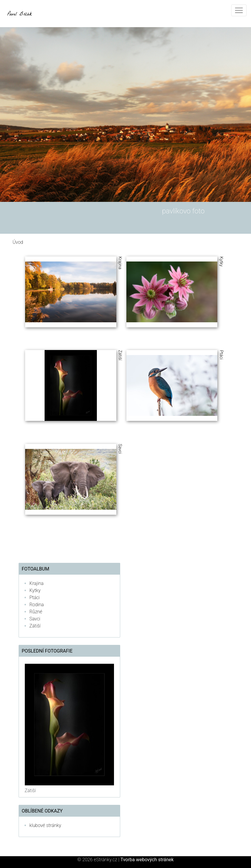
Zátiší (35, 626)
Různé (36, 612)
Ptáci (35, 598)
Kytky (35, 590)
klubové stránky (45, 825)
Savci (35, 619)
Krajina (37, 583)
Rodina (37, 605)
